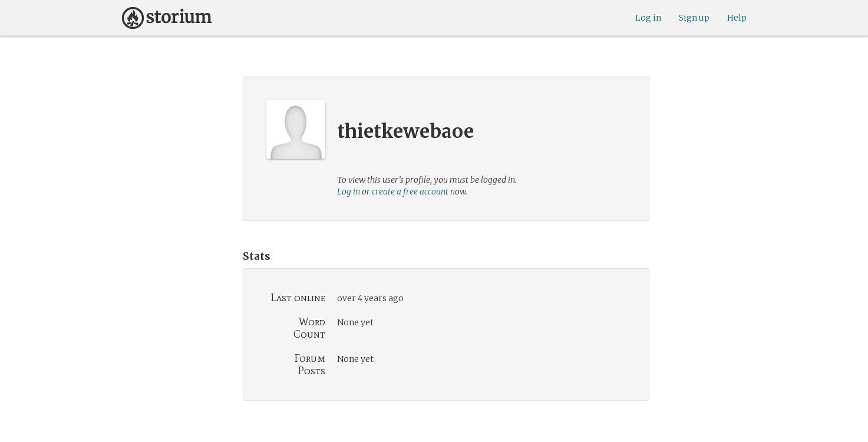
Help (737, 18)
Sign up (694, 18)
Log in (648, 18)
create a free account (410, 192)
